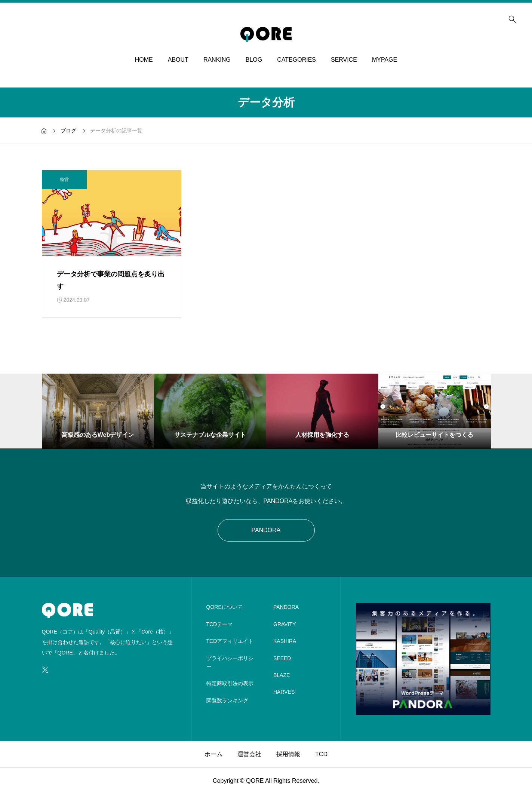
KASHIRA (285, 641)
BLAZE (282, 675)
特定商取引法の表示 (230, 683)
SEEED (282, 658)
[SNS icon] (45, 670)
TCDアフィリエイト (230, 641)
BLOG (254, 60)
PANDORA (266, 530)
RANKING (217, 60)
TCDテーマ (220, 624)
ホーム (213, 754)
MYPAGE (385, 60)
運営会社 (249, 754)
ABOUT (178, 60)
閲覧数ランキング (227, 701)
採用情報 (288, 754)
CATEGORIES (296, 60)
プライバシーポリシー (230, 662)
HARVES (284, 692)
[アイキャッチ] (112, 213)
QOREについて (225, 607)
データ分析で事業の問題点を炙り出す (111, 280)
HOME (144, 60)
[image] (423, 710)
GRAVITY (285, 624)
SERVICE (344, 60)
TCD (321, 754)
